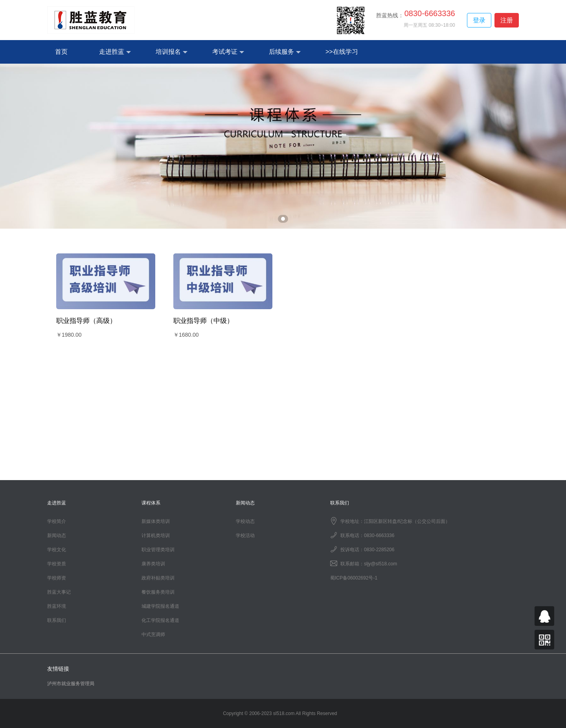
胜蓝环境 (57, 606)
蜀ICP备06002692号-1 (354, 578)
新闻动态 (57, 535)
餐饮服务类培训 (158, 592)
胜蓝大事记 (59, 592)
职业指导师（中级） (203, 321)
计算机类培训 (156, 535)
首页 (61, 52)
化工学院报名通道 (160, 620)
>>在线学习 (342, 52)
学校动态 (245, 521)
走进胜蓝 (115, 52)
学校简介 (57, 521)
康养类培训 (153, 564)
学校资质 (57, 564)
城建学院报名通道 (160, 606)
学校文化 (57, 550)
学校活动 (245, 535)
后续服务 (285, 52)
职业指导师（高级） (86, 321)
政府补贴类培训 (158, 578)
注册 (507, 20)
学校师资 (57, 578)
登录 (479, 20)
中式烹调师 (153, 634)
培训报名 (172, 52)
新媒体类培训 (156, 521)
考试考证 (228, 52)
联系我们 (57, 620)
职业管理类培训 (158, 550)
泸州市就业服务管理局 (71, 684)
